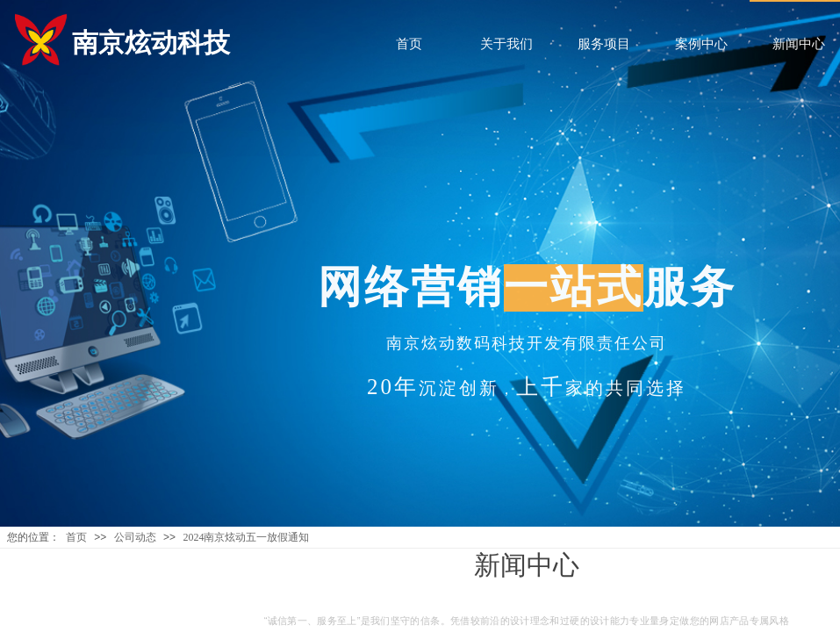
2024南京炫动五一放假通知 (246, 537)
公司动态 (135, 537)
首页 (76, 537)
